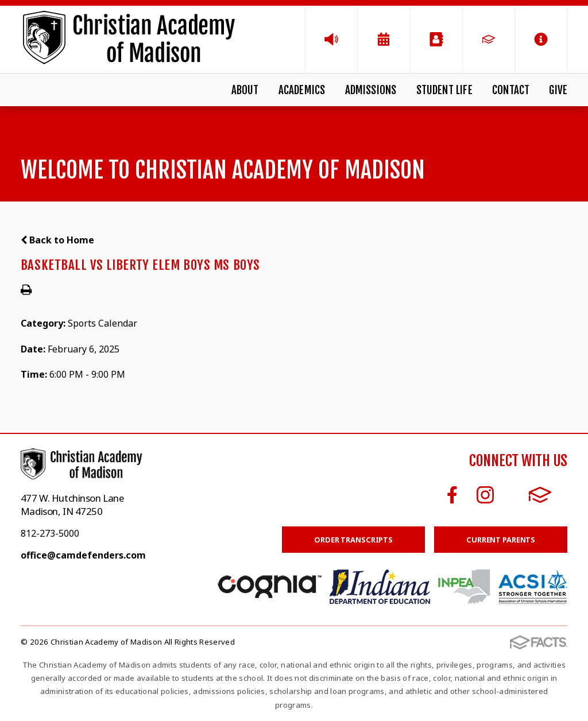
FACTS (540, 495)
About (245, 90)
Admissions (371, 90)
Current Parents (501, 540)
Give (558, 90)
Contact (511, 90)
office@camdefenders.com (83, 555)
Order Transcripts (353, 540)
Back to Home (57, 240)
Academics (302, 90)
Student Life (444, 90)
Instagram (485, 495)
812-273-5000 (50, 533)
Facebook (452, 495)
